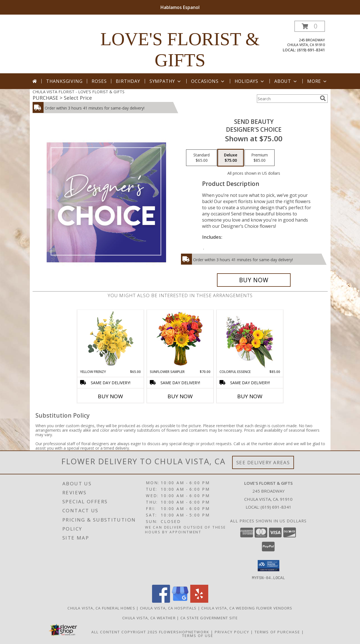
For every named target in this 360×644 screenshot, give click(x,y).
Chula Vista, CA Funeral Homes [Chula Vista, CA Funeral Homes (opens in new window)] (101, 608)
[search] (323, 98)
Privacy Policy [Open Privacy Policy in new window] (232, 632)
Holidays (250, 81)
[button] (310, 26)
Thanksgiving (64, 81)
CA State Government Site (209, 618)
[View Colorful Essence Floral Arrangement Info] (250, 340)
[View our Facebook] (161, 601)
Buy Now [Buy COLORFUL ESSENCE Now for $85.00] (250, 396)
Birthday (128, 81)
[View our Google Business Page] (180, 601)
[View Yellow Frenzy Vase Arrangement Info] (110, 340)
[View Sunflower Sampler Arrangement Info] (180, 340)
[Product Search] (287, 99)
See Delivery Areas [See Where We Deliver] (263, 462)
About (286, 81)
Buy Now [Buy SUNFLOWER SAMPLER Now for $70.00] (180, 396)
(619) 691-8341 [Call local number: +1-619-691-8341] (311, 50)
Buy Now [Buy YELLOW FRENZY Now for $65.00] (110, 396)
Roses (99, 81)
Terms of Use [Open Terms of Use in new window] (198, 635)
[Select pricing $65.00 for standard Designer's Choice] (201, 158)
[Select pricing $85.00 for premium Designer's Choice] (260, 158)
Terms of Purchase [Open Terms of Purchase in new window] (277, 632)
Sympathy (166, 81)
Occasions (208, 81)
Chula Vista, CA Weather (149, 618)
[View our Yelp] (199, 601)
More (317, 81)
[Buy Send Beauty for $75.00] (254, 280)
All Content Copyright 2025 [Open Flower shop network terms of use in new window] (124, 632)
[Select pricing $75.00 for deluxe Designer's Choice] (231, 158)
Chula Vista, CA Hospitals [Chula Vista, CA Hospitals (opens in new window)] (168, 608)
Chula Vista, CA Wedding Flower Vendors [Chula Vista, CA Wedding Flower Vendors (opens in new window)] (247, 608)
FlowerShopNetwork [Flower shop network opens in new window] (184, 632)
